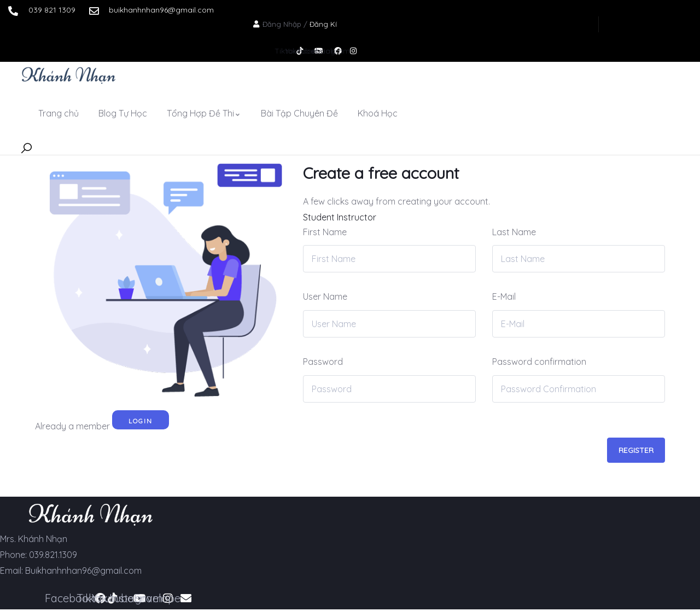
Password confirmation (539, 362)
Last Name (514, 232)
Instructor (357, 217)
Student (319, 217)
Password (323, 362)
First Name (325, 232)
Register (636, 450)
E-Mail (504, 296)
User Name (325, 296)
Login (141, 421)
